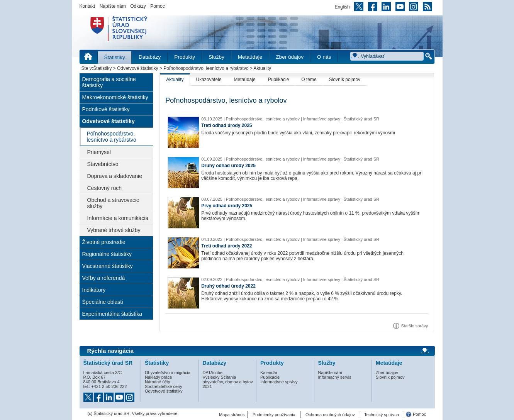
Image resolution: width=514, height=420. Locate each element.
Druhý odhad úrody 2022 (228, 286)
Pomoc (157, 6)
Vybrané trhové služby (114, 230)
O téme (309, 80)
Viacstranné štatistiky (108, 266)
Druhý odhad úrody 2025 (228, 166)
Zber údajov (290, 57)
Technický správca (382, 415)
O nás (324, 57)
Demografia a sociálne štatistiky (109, 82)
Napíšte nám (113, 6)
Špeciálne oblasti (103, 302)
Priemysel (99, 152)
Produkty (185, 57)
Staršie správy (414, 326)
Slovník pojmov (345, 80)
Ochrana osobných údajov (330, 415)
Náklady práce (158, 377)
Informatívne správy (279, 382)
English (342, 7)
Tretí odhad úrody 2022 (226, 246)
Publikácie (279, 80)
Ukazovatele (209, 80)
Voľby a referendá (104, 278)
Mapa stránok (232, 415)
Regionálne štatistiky (107, 254)
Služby (216, 57)
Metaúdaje (250, 57)
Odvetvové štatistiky (138, 68)
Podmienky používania (274, 415)
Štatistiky (115, 57)
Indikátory (94, 290)
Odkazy (138, 6)
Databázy (150, 57)
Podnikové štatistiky (106, 109)
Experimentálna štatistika (112, 314)
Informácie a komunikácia (118, 218)
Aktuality (175, 80)
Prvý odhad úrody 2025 (227, 206)
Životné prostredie (104, 242)
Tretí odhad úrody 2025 (226, 125)
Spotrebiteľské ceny (164, 386)
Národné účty (157, 382)
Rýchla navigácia (111, 351)
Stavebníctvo (103, 164)
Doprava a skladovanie (115, 176)
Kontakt (87, 6)
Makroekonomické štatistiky (115, 97)
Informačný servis (335, 377)
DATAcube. (213, 373)
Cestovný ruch (104, 188)
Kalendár (269, 373)
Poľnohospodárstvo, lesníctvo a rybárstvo (206, 68)
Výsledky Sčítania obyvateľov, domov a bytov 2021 (228, 382)
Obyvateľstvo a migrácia (168, 373)
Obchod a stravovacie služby (113, 203)
